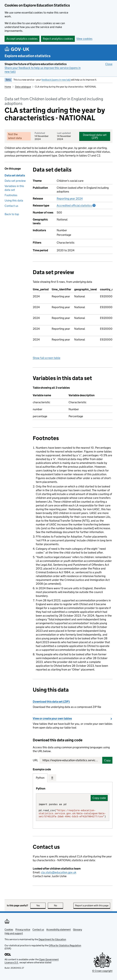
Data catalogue (23, 87)
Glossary (77, 929)
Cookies (9, 929)
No (59, 905)
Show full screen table (47, 358)
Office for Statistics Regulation (65, 945)
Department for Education (52, 939)
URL (35, 760)
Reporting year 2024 (70, 199)
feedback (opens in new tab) (56, 80)
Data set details (15, 175)
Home (8, 87)
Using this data (14, 200)
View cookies (84, 39)
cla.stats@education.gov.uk (59, 872)
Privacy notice (23, 929)
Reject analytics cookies (58, 39)
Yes (41, 905)
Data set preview (15, 181)
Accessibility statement (58, 929)
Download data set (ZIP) (95, 136)
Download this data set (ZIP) (51, 702)
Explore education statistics (28, 56)
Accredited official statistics (76, 205)
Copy (107, 760)
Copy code (99, 798)
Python (40, 778)
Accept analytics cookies (22, 39)
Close (109, 64)
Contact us (11, 206)
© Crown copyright (102, 971)
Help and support (14, 933)
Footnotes (11, 195)
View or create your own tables (52, 718)
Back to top (12, 214)
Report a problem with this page (92, 905)
